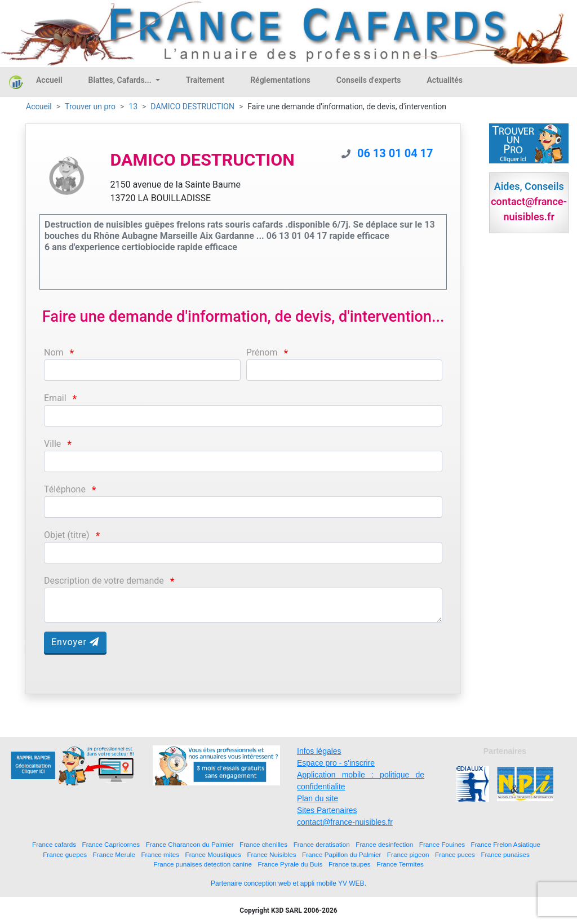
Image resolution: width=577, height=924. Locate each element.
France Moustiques (213, 854)
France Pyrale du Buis (290, 864)
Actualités (444, 80)
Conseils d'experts (369, 80)
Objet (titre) (67, 535)
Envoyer (75, 642)
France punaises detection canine (203, 864)
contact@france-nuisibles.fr (345, 822)
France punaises (505, 854)
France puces (455, 854)
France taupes (350, 864)
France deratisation (322, 844)
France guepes (65, 854)
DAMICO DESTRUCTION (192, 106)
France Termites (400, 864)
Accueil (49, 80)
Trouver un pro (90, 106)
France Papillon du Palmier (341, 854)
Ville (52, 444)
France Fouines (442, 844)
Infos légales (319, 751)
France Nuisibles (271, 854)
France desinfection (384, 844)
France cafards (54, 844)
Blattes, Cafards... (121, 80)
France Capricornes (111, 844)
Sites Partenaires (327, 810)
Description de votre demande (104, 581)
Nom (54, 352)
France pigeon (408, 854)
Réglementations (280, 80)
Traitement (205, 80)
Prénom (262, 352)
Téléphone (65, 489)
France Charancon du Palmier (190, 844)
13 (133, 106)
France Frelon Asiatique (506, 844)
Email (55, 398)
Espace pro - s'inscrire (336, 763)
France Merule (114, 854)
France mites (160, 854)
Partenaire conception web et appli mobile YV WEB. (288, 883)
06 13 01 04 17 (395, 153)
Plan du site (318, 798)
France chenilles (263, 844)
